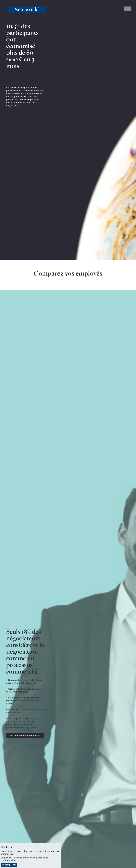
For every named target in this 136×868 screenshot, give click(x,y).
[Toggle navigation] (127, 9)
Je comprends (9, 865)
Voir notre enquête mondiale (25, 736)
